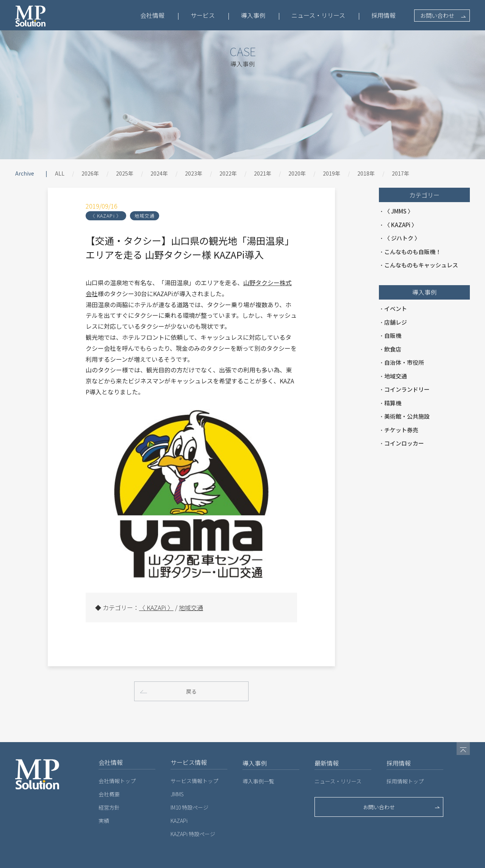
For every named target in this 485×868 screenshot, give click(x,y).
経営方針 (109, 786)
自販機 (393, 335)
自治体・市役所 (404, 362)
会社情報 (152, 15)
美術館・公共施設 (407, 416)
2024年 (159, 173)
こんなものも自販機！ (413, 252)
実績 (104, 799)
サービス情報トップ (194, 760)
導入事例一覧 (258, 760)
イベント (396, 308)
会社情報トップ (117, 760)
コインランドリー (407, 389)
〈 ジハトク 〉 (402, 238)
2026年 (90, 173)
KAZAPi (179, 799)
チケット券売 (401, 430)
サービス (203, 15)
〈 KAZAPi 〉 (73, 216)
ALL (60, 173)
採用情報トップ (405, 760)
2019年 (332, 173)
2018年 (366, 173)
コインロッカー (404, 443)
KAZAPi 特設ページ (193, 813)
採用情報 (383, 15)
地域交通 (112, 216)
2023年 (194, 173)
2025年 (125, 173)
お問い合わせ (437, 15)
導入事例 (253, 15)
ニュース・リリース (318, 15)
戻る (191, 669)
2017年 (401, 173)
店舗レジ (396, 322)
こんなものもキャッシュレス (421, 265)
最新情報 (327, 742)
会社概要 (109, 773)
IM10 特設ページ (189, 786)
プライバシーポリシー (119, 860)
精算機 (393, 403)
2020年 (297, 173)
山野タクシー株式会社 (241, 283)
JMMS (177, 773)
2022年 (228, 173)
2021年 (263, 173)
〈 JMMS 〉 (399, 211)
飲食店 (393, 349)
